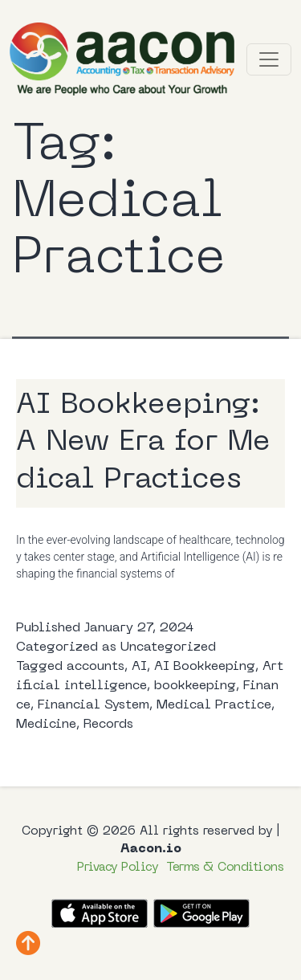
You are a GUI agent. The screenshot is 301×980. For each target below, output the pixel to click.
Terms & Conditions (225, 868)
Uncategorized (168, 647)
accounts (96, 667)
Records (108, 725)
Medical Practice (214, 705)
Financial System (94, 705)
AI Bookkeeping (205, 667)
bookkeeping (195, 686)
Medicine (46, 725)
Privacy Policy (118, 868)
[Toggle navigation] (269, 59)
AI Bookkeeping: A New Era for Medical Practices (143, 443)
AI (139, 667)
